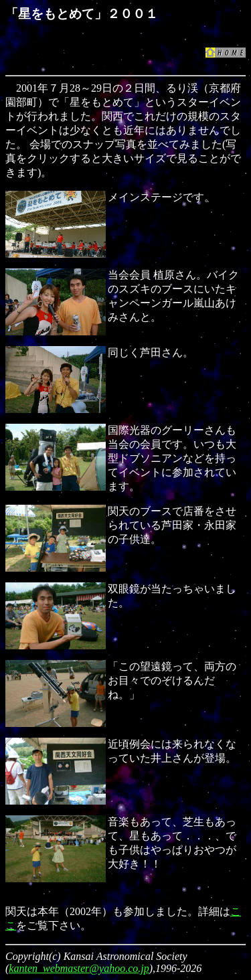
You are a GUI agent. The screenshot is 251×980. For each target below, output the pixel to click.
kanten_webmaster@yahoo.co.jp (79, 968)
